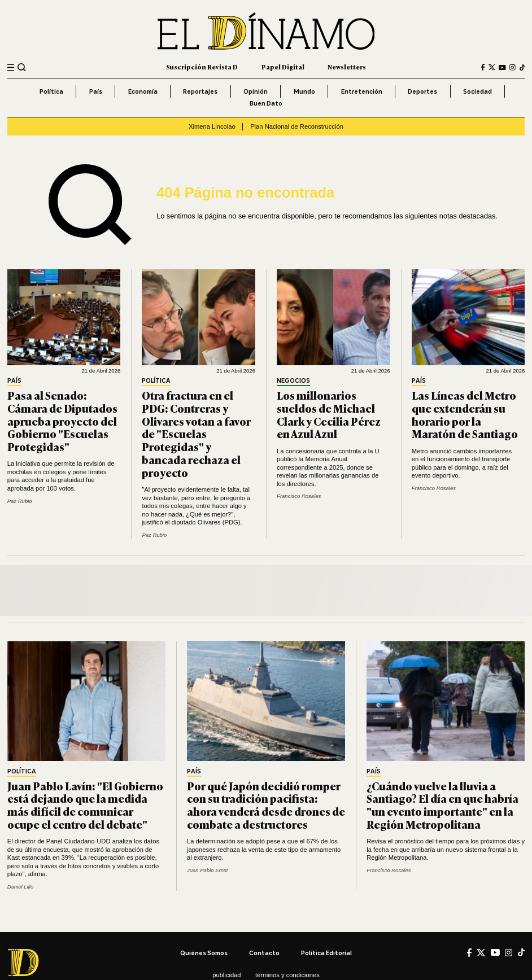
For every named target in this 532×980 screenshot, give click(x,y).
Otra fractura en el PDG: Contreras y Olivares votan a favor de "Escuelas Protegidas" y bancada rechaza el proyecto (196, 434)
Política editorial (326, 953)
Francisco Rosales (299, 496)
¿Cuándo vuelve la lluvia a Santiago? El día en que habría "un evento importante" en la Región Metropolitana (442, 805)
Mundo (304, 91)
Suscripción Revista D (202, 67)
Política (51, 91)
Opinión (256, 91)
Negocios (293, 381)
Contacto (264, 953)
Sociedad (478, 91)
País (96, 91)
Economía (143, 91)
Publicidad (226, 975)
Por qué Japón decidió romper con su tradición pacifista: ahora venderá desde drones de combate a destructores (266, 805)
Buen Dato (266, 103)
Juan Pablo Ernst (207, 870)
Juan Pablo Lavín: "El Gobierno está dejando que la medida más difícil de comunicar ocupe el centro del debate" (85, 805)
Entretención (362, 91)
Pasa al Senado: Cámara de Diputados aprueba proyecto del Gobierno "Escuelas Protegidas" (62, 421)
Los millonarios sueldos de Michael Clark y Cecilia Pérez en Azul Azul (329, 414)
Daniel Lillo (21, 887)
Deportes (422, 91)
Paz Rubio (20, 501)
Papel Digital (283, 67)
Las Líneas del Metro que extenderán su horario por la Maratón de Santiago (465, 414)
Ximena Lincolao (212, 126)
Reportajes (200, 91)
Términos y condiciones (287, 975)
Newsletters (347, 67)
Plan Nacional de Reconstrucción (297, 126)
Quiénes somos (204, 953)
